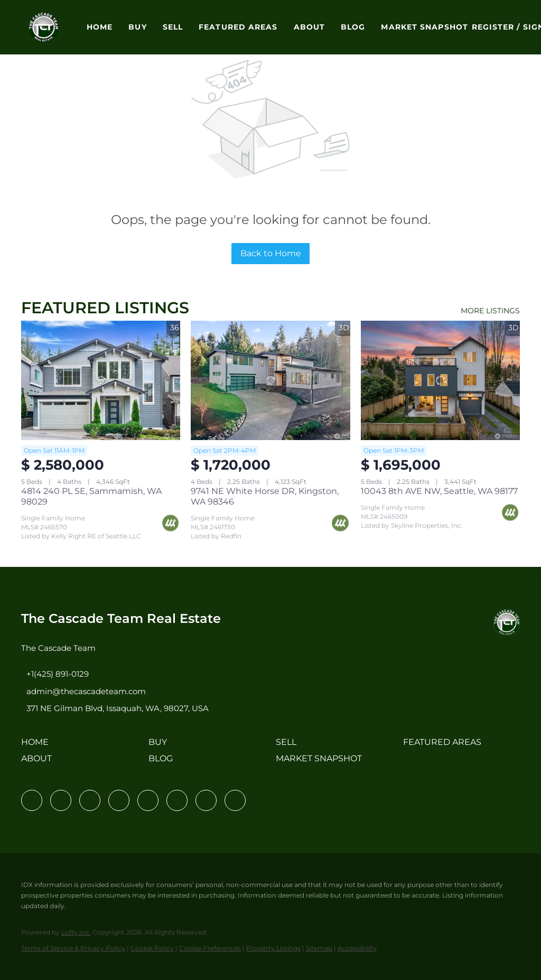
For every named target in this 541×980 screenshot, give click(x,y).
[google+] (235, 800)
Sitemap (319, 948)
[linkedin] (61, 800)
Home (100, 27)
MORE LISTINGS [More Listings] (490, 311)
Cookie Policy (152, 948)
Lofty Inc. (76, 932)
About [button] (310, 27)
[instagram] (148, 800)
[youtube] (177, 800)
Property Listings (273, 948)
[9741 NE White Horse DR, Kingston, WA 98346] (270, 380)
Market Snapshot (425, 27)
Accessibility (357, 948)
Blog (353, 27)
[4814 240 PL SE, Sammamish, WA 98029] (101, 380)
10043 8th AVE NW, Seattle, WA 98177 (439, 491)
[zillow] (119, 800)
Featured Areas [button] (238, 27)
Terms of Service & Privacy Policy (73, 948)
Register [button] (493, 27)
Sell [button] (173, 27)
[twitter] (90, 800)
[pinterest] (206, 800)
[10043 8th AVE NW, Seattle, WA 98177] (440, 380)
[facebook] (32, 800)
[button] (44, 27)
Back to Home (271, 253)
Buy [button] (137, 27)
